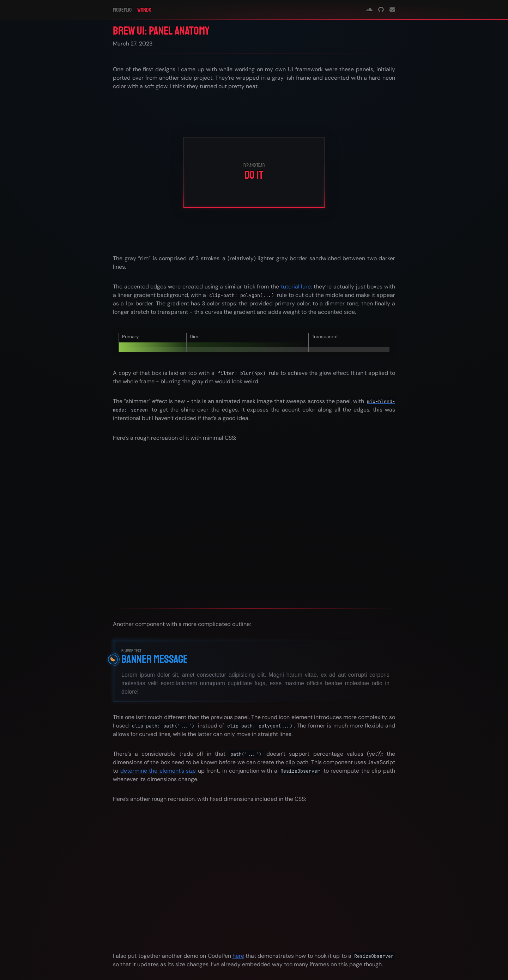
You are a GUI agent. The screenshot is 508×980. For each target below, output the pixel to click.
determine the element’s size (158, 771)
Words (144, 10)
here (238, 956)
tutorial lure (296, 287)
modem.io (122, 10)
